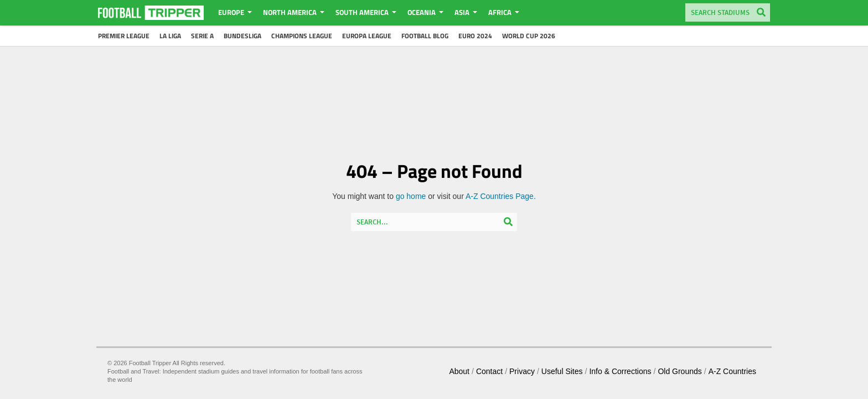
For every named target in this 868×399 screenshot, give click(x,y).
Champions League (302, 36)
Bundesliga (242, 36)
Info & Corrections (620, 371)
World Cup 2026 (529, 36)
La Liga (170, 36)
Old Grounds (680, 371)
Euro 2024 (475, 36)
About (459, 371)
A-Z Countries (732, 371)
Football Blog (425, 36)
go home (411, 196)
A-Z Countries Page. (501, 196)
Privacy (522, 371)
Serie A (202, 36)
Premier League (124, 36)
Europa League (367, 36)
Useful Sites (562, 371)
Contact (489, 371)
